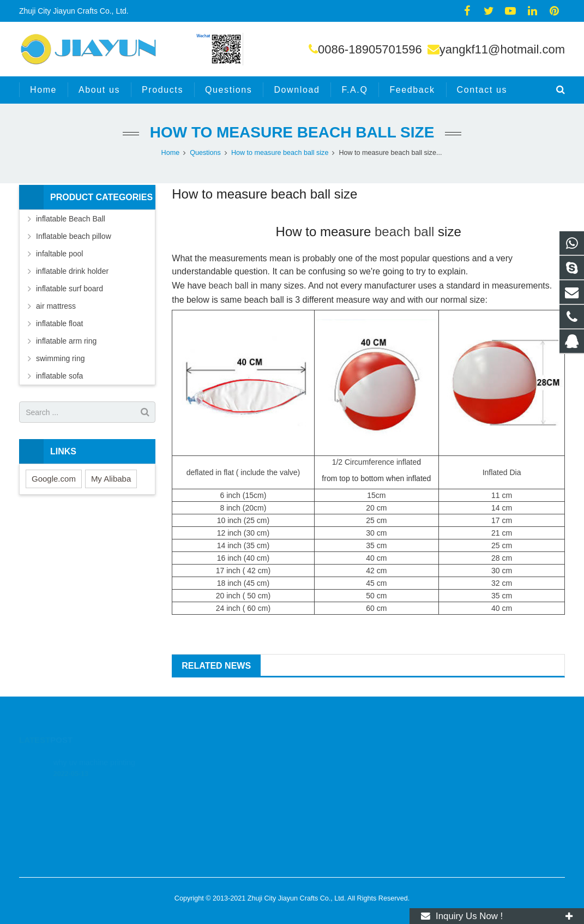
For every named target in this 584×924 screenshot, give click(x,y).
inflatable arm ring (66, 341)
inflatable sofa (59, 376)
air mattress (56, 306)
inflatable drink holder (72, 271)
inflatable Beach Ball (71, 219)
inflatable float (59, 323)
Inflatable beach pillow (74, 236)
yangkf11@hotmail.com (502, 49)
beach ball (404, 232)
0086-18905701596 (370, 49)
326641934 (328, 761)
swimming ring (60, 358)
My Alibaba (111, 479)
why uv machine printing (94, 748)
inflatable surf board (70, 289)
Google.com (54, 479)
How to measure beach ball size (292, 132)
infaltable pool (59, 254)
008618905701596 (338, 777)
